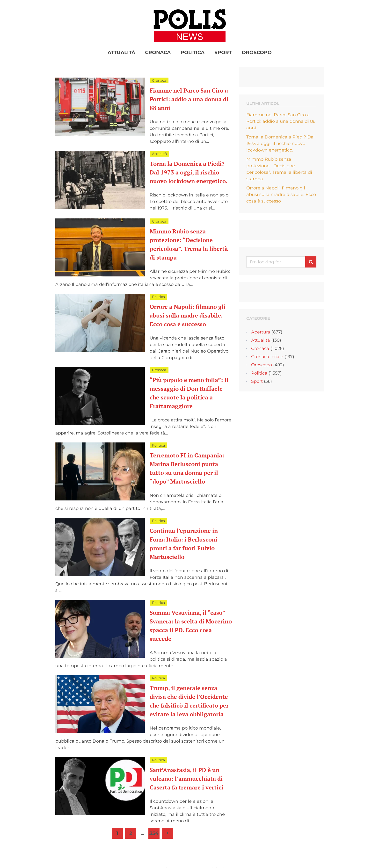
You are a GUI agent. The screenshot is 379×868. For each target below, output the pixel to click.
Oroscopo (257, 52)
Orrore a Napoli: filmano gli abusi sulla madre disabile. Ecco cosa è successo (188, 315)
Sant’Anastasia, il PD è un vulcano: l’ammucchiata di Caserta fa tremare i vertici (186, 779)
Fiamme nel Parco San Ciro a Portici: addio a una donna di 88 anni (189, 99)
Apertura (261, 332)
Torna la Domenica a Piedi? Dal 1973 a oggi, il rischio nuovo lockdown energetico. (189, 172)
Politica (193, 52)
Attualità (121, 52)
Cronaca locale (267, 357)
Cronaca (158, 52)
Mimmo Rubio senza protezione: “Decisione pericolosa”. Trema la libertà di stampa (279, 169)
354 (154, 833)
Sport (223, 52)
